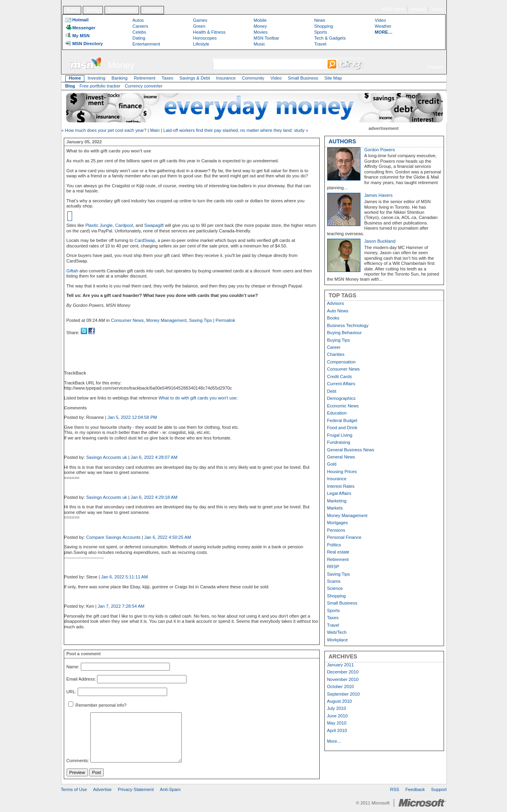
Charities (336, 354)
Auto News (338, 311)
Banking (120, 78)
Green (199, 26)
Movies (260, 32)
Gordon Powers (380, 150)
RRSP (333, 567)
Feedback (415, 789)
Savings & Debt (195, 78)
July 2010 (337, 708)
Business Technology (348, 325)
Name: (73, 667)
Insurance (226, 78)
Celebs (139, 32)
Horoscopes (205, 38)
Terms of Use (74, 789)
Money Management (166, 320)
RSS (395, 789)
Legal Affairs (339, 493)
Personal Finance (344, 537)
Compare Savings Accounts (113, 537)
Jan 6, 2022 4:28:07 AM (154, 457)
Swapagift (154, 225)
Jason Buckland (380, 241)
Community (253, 78)
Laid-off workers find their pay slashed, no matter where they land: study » (236, 130)
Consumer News (127, 320)
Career (334, 347)
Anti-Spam (170, 789)
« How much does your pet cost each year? (104, 130)
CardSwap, (146, 240)
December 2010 (343, 672)
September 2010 (344, 694)
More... (334, 741)
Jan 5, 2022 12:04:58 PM (132, 417)
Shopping (323, 26)
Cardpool (124, 225)
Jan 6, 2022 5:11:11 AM (124, 577)
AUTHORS (342, 141)
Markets (335, 508)
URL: (72, 692)
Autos (72, 10)
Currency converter (144, 86)
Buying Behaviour (345, 333)
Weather (383, 26)
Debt (332, 391)
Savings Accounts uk (106, 457)
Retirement (145, 78)
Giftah (72, 271)
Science (335, 588)
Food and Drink (342, 428)
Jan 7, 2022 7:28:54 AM (121, 606)
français (435, 67)
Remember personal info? (97, 705)
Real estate (338, 552)
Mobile (260, 20)
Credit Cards (340, 377)
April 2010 (337, 730)
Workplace (338, 640)
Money (93, 10)
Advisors (336, 303)
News (320, 20)
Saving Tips (200, 320)
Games (200, 20)
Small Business (303, 78)
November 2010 (343, 679)
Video (437, 9)
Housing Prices (342, 472)
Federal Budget (342, 420)
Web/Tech (337, 632)
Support (439, 789)
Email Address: (81, 679)
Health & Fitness (209, 32)
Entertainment (122, 10)
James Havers (379, 195)
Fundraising (339, 442)
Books (333, 318)
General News (341, 457)
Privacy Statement (136, 789)
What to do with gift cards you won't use (197, 398)
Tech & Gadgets (330, 38)
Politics (334, 545)
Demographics (341, 398)
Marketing (337, 501)
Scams (334, 581)
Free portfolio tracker (100, 86)
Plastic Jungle (99, 225)
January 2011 (341, 665)
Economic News (343, 406)
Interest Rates (341, 486)
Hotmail (418, 9)
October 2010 (341, 686)
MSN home (393, 9)
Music (259, 44)
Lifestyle (153, 10)
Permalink (225, 320)
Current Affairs (341, 384)
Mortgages (338, 523)
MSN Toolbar (266, 38)
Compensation (341, 362)
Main (155, 130)
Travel (320, 44)
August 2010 (340, 701)
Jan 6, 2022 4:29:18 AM (154, 497)
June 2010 (337, 716)
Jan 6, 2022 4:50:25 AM (168, 537)
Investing (96, 78)
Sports (320, 32)
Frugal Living (340, 435)
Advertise (102, 789)
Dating (139, 38)
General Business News (351, 450)
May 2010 (337, 723)
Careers (140, 26)
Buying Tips (339, 340)
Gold (332, 464)
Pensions (336, 530)
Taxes (167, 78)
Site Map (333, 78)
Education (337, 413)
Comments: (78, 761)
